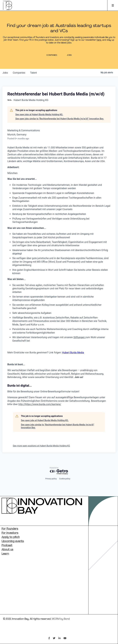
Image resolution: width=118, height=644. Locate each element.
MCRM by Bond (61, 619)
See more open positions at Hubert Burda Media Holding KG (41, 446)
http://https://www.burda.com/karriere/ (40, 404)
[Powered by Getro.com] (59, 471)
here (99, 40)
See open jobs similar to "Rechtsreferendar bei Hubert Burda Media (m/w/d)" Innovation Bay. (60, 119)
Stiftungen (79, 337)
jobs (5, 73)
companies (19, 73)
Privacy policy (51, 479)
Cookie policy (65, 479)
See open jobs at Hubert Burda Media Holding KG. (39, 115)
